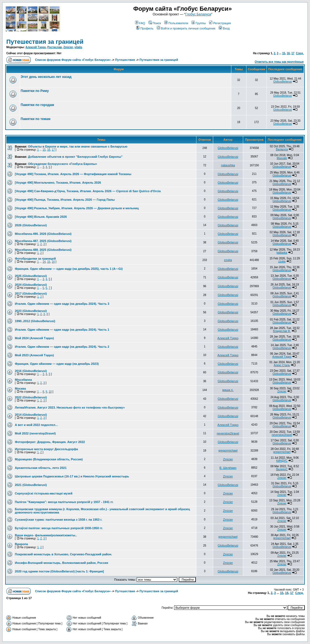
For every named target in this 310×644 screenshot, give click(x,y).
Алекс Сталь (282, 365)
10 (50, 392)
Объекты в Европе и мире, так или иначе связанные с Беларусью (78, 146)
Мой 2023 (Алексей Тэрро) (34, 355)
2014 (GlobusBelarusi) (31, 415)
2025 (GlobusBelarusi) (31, 276)
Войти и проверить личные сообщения (186, 28)
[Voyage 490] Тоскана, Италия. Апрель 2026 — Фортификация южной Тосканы (73, 174)
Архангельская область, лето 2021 (41, 468)
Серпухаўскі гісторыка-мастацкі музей (44, 493)
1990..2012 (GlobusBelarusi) (35, 321)
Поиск (155, 23)
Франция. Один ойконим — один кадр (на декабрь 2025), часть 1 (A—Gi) (69, 269)
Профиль (145, 28)
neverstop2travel (228, 433)
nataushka (228, 165)
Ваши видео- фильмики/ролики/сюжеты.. (46, 535)
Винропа (21, 544)
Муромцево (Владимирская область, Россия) (49, 459)
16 (288, 53)
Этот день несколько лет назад (46, 77)
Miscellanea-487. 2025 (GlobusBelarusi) (43, 241)
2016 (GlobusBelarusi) (31, 371)
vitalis (78, 47)
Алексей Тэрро (36, 47)
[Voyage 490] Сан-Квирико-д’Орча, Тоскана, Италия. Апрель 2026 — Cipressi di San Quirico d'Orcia (88, 191)
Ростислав (55, 47)
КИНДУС (282, 461)
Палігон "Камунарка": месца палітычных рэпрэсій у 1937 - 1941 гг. (64, 502)
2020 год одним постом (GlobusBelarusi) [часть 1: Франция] (59, 571)
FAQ (140, 23)
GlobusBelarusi (282, 82)
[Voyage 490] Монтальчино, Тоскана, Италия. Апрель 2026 (58, 183)
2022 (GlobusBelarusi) (31, 397)
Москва (20, 388)
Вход (224, 28)
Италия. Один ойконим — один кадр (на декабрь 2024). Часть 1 (62, 330)
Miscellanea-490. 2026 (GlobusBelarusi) (43, 234)
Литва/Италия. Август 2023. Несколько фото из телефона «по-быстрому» (70, 407)
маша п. (228, 390)
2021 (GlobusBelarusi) (31, 485)
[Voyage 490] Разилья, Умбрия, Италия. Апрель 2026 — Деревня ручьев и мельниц (77, 208)
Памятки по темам (35, 119)
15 (284, 53)
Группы (199, 23)
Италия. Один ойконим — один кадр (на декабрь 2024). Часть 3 (62, 304)
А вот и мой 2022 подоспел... (36, 425)
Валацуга (282, 149)
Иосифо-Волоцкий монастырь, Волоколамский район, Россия (61, 563)
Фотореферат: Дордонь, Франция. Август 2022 (50, 442)
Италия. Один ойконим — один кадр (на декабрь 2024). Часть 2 (62, 347)
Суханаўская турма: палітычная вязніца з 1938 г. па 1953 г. (59, 520)
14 (44, 262)
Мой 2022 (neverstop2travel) (35, 433)
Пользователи (176, 23)
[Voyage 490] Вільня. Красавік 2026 (41, 217)
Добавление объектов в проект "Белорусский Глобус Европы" (75, 157)
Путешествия (125, 60)
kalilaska (282, 253)
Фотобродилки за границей (35, 259)
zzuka (228, 260)
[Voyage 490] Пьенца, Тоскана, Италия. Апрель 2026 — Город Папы (65, 200)
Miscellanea (23, 380)
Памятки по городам (37, 105)
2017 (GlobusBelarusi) (31, 294)
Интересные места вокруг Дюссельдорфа (46, 449)
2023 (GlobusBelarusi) (31, 311)
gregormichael (228, 450)
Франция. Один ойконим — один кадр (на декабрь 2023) (57, 364)
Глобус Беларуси (198, 14)
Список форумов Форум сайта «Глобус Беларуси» (73, 60)
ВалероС (282, 469)
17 (293, 53)
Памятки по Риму (35, 91)
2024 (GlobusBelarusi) (31, 285)
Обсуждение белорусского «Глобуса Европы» (63, 164)
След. (300, 53)
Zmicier (68, 47)
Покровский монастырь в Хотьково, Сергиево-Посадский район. (63, 554)
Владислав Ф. (282, 331)
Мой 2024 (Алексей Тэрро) (34, 338)
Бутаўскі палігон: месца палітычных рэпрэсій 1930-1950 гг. (59, 528)
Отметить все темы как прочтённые (279, 62)
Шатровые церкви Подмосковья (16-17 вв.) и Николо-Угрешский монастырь (72, 476)
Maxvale (282, 158)
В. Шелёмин (228, 468)
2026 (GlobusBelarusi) (31, 225)
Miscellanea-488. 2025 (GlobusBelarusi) (43, 250)
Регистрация (220, 23)
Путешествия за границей (45, 42)
